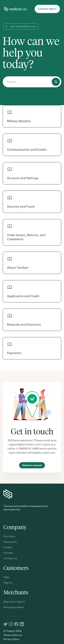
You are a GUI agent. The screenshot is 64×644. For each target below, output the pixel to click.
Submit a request (32, 465)
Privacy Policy (11, 639)
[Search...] (32, 82)
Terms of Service (13, 635)
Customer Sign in (47, 9)
